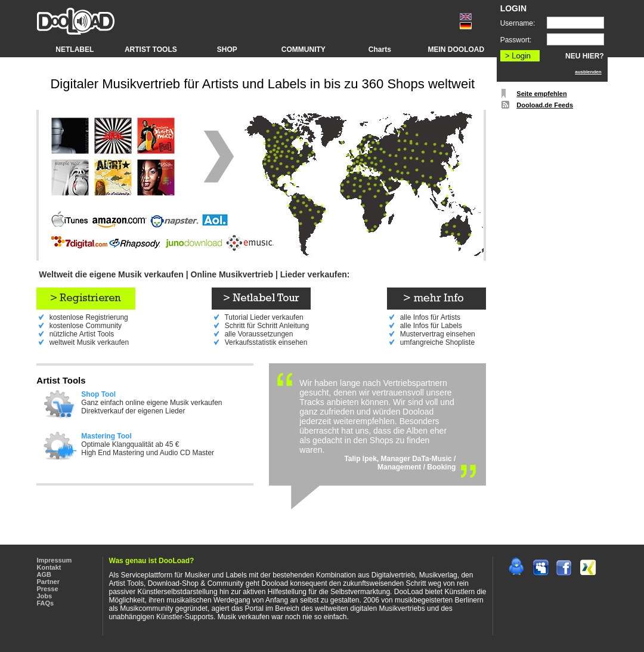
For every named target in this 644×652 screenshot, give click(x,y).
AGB (44, 574)
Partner (49, 582)
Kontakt (49, 567)
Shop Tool (98, 394)
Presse (48, 589)
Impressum (55, 560)
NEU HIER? (585, 56)
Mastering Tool (106, 436)
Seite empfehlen (541, 94)
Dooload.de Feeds (545, 105)
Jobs (45, 596)
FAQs (46, 603)
